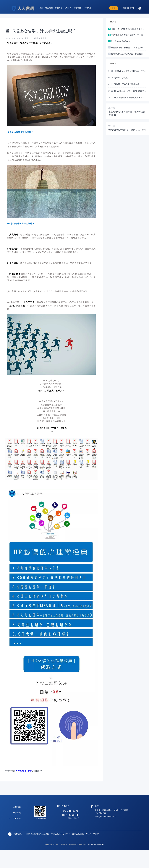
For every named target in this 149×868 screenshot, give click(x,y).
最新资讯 (77, 8)
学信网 (96, 834)
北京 (97, 806)
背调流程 (49, 8)
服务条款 (17, 813)
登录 (114, 8)
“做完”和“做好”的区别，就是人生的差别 (127, 130)
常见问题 (17, 807)
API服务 (68, 8)
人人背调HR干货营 (24, 771)
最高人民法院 (78, 834)
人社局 (88, 834)
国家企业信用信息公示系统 (38, 834)
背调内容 (59, 8)
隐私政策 (17, 818)
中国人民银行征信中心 (61, 834)
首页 (41, 8)
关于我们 (87, 8)
